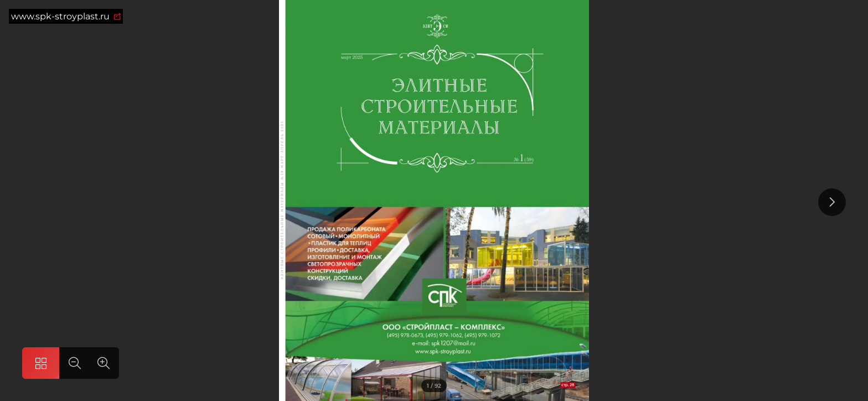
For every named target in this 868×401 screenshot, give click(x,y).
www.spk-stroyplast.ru (66, 16)
